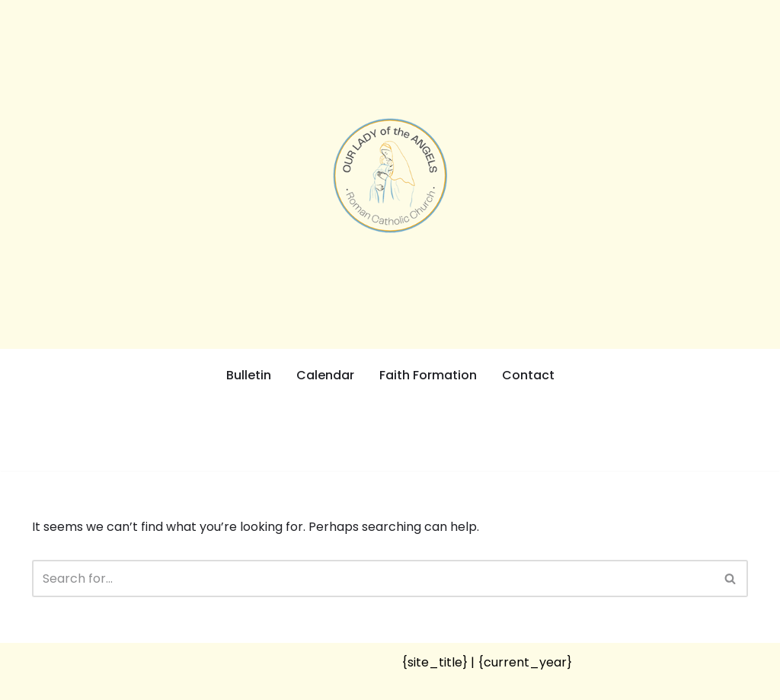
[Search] (373, 579)
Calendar (325, 375)
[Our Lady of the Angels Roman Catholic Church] (390, 176)
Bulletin (249, 375)
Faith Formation (428, 375)
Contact (528, 375)
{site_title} (435, 662)
